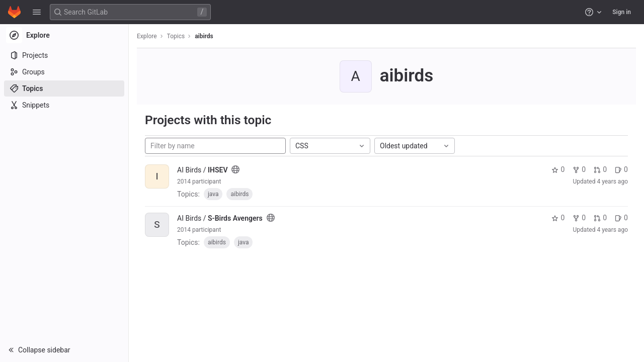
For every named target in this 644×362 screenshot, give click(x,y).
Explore (147, 36)
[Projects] (64, 55)
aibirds (204, 36)
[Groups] (64, 72)
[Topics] (64, 88)
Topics (176, 36)
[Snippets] (64, 105)
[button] (37, 12)
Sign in (622, 12)
